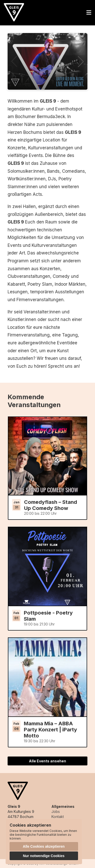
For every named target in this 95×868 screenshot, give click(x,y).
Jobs (56, 811)
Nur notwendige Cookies (44, 856)
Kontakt (58, 817)
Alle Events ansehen (48, 761)
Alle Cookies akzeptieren (44, 846)
